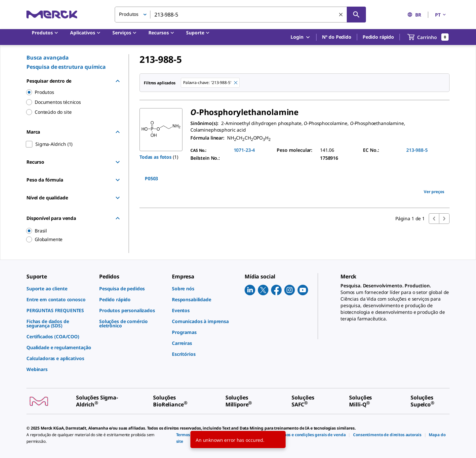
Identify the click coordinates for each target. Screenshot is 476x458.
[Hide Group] (118, 81)
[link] (59, 289)
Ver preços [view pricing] (434, 192)
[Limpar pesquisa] (341, 15)
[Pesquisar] (356, 15)
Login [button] (301, 37)
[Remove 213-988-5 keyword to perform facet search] (236, 83)
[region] (70, 231)
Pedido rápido (378, 37)
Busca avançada (48, 58)
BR (414, 15)
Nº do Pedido (337, 37)
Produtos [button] (129, 14)
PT (441, 15)
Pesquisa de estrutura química (66, 67)
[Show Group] (118, 162)
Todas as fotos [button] (156, 157)
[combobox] (240, 15)
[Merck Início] (52, 14)
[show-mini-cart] (428, 37)
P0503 (151, 178)
